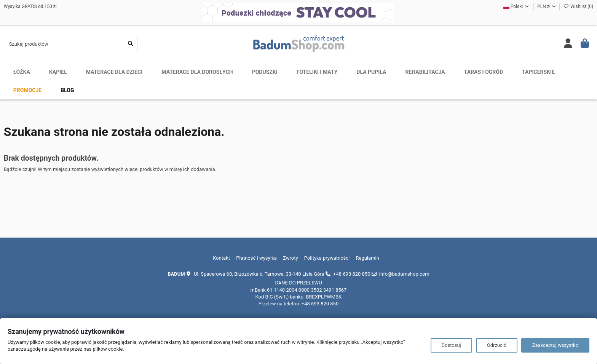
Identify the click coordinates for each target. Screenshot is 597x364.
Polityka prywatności (327, 258)
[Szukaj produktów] (130, 44)
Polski (516, 6)
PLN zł (547, 6)
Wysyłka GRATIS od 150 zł (30, 6)
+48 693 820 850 (352, 274)
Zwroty (290, 258)
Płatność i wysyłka (256, 258)
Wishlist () (578, 6)
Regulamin (368, 258)
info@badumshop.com (404, 274)
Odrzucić (497, 345)
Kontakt (221, 258)
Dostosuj (451, 345)
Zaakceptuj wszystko (555, 345)
